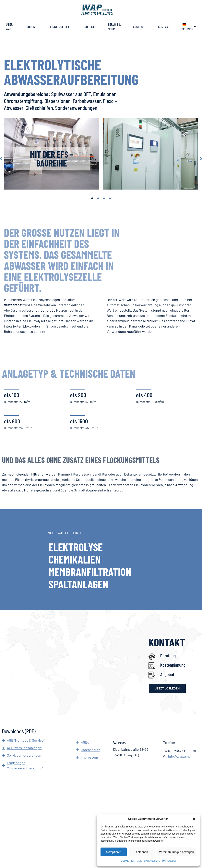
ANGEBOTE (140, 27)
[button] (194, 819)
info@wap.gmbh (180, 756)
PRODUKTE (32, 27)
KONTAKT (164, 27)
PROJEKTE (89, 27)
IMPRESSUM (169, 861)
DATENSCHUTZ (152, 861)
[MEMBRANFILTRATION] (101, 572)
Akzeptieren (114, 852)
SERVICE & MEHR (114, 27)
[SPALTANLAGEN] (101, 584)
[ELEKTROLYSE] (101, 547)
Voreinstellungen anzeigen (176, 852)
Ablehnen (142, 852)
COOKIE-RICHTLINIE (132, 861)
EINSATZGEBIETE (61, 27)
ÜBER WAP (9, 27)
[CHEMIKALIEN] (101, 559)
